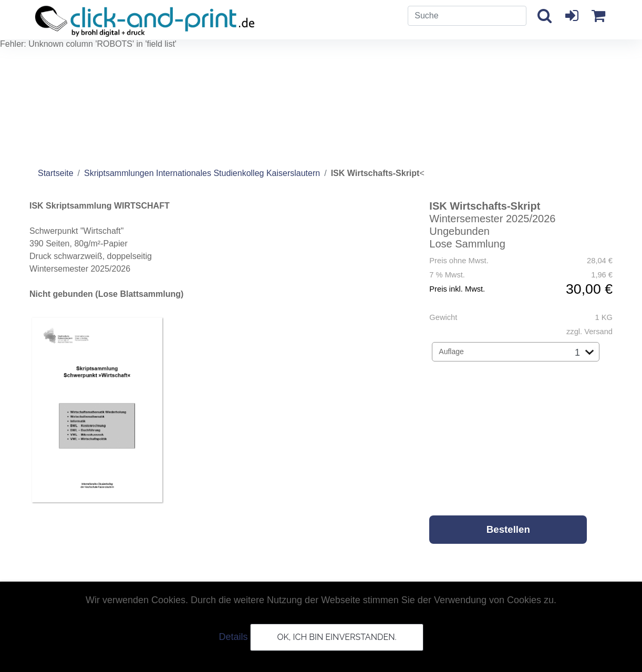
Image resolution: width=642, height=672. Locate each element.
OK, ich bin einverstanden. (336, 637)
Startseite (56, 173)
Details (233, 637)
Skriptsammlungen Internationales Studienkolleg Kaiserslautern (202, 173)
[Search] (467, 16)
